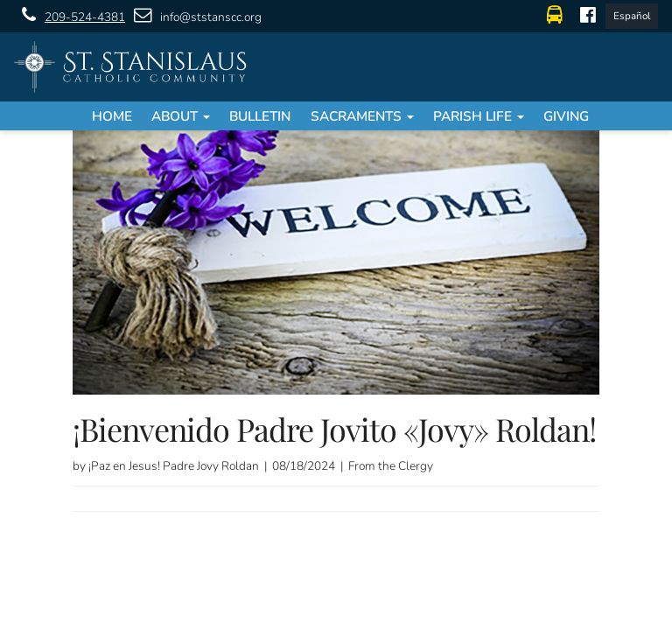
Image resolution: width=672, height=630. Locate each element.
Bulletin (260, 116)
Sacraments (362, 116)
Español (632, 16)
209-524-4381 (69, 16)
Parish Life (479, 116)
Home (112, 116)
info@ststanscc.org (193, 16)
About (181, 116)
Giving (566, 116)
